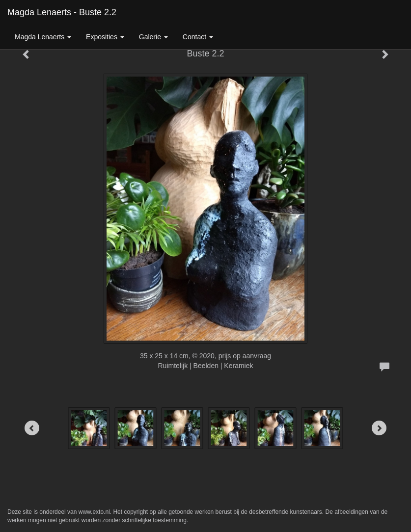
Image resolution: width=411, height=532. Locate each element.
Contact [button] (198, 37)
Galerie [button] (153, 37)
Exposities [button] (105, 37)
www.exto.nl (94, 512)
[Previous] (32, 428)
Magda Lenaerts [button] (43, 37)
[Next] (379, 428)
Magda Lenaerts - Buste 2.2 (62, 12)
